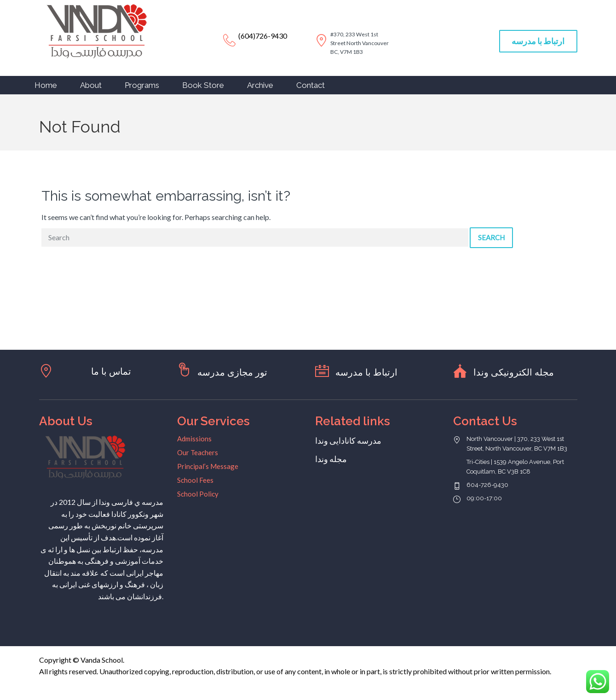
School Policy (198, 494)
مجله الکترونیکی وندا (514, 372)
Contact (311, 85)
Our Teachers (198, 452)
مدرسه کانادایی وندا (348, 440)
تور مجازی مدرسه (232, 372)
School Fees (195, 480)
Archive (260, 85)
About (91, 85)
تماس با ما (111, 371)
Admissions (194, 439)
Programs (142, 85)
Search (491, 237)
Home (46, 85)
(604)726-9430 (263, 36)
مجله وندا (331, 459)
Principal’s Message (208, 466)
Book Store (203, 85)
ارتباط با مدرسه (538, 41)
